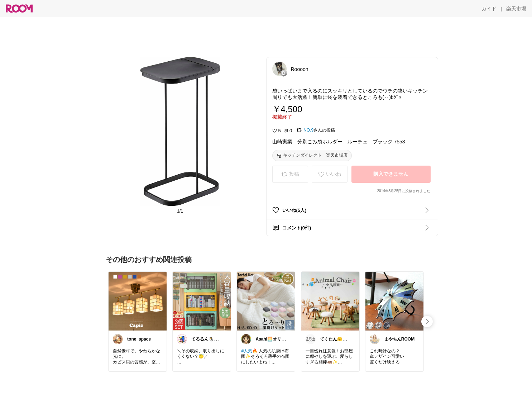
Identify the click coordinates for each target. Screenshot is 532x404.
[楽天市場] (516, 9)
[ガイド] (489, 9)
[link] (138, 301)
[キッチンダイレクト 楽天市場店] (312, 156)
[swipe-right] (427, 322)
